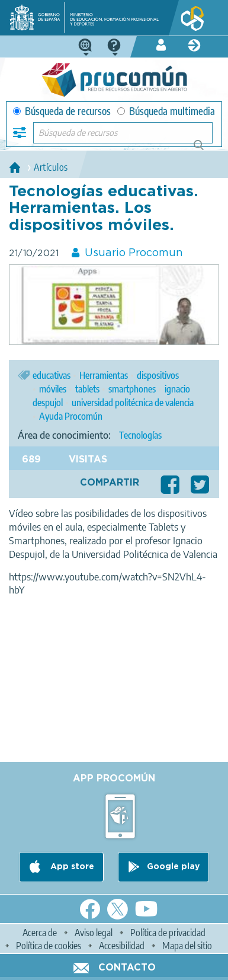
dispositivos (158, 375)
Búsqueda (205, 150)
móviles (53, 389)
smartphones (132, 389)
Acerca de (40, 933)
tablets (87, 389)
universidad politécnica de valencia (133, 403)
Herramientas (104, 375)
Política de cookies (49, 946)
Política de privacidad (168, 933)
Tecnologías (140, 435)
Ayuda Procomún (71, 416)
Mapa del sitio (187, 946)
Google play (173, 867)
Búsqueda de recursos (62, 111)
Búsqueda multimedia (166, 111)
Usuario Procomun (134, 253)
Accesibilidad (122, 946)
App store (71, 867)
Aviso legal (94, 933)
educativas (52, 375)
